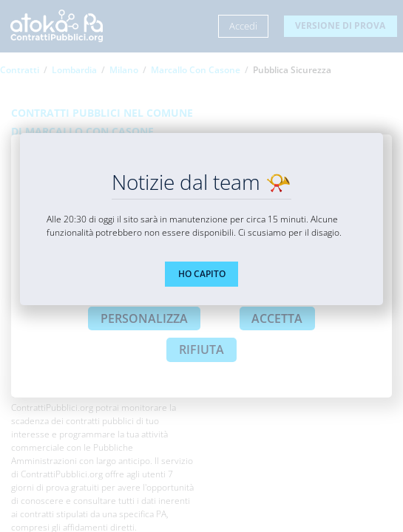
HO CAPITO (202, 274)
